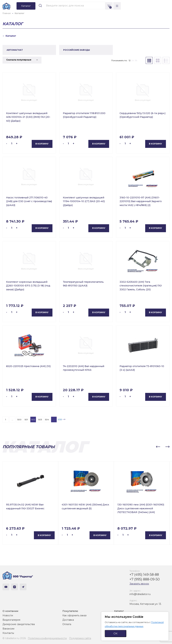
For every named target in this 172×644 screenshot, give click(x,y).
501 (26, 420)
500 (19, 420)
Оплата (67, 624)
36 (136, 60)
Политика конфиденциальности (47, 638)
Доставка (68, 620)
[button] (158, 447)
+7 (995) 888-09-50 (145, 579)
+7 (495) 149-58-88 (144, 575)
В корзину (42, 144)
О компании (10, 611)
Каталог (119, 611)
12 (130, 60)
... (12, 420)
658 (60, 419)
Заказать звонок (139, 584)
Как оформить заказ (74, 615)
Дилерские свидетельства (19, 624)
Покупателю (70, 611)
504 (47, 420)
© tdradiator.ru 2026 (14, 638)
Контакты (8, 633)
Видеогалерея (11, 620)
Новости (8, 615)
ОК (116, 633)
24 (133, 60)
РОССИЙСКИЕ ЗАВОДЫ (77, 50)
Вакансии (8, 629)
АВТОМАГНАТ (15, 50)
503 (40, 420)
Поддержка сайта (80, 638)
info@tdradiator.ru (140, 594)
